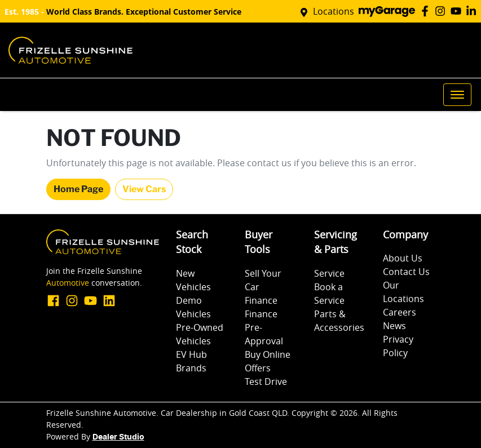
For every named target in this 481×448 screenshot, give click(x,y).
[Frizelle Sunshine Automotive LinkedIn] (473, 11)
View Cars (144, 189)
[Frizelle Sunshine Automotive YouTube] (458, 11)
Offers (258, 368)
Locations (334, 11)
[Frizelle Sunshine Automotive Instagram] (442, 11)
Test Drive (266, 382)
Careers (400, 312)
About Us (403, 258)
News (394, 326)
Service (329, 273)
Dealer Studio (118, 437)
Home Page (78, 189)
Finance (261, 300)
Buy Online (268, 354)
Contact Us (406, 272)
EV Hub (191, 354)
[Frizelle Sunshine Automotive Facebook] (427, 11)
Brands (191, 368)
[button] (457, 95)
